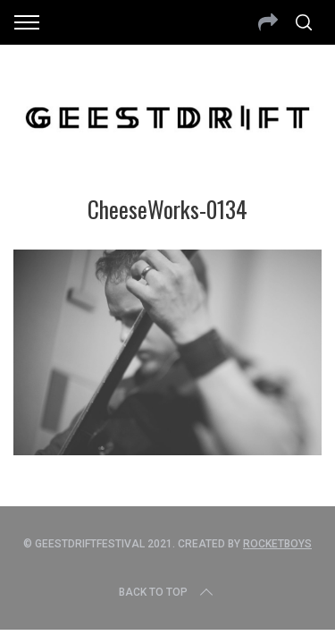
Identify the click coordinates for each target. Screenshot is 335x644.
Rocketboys (277, 544)
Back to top (167, 592)
